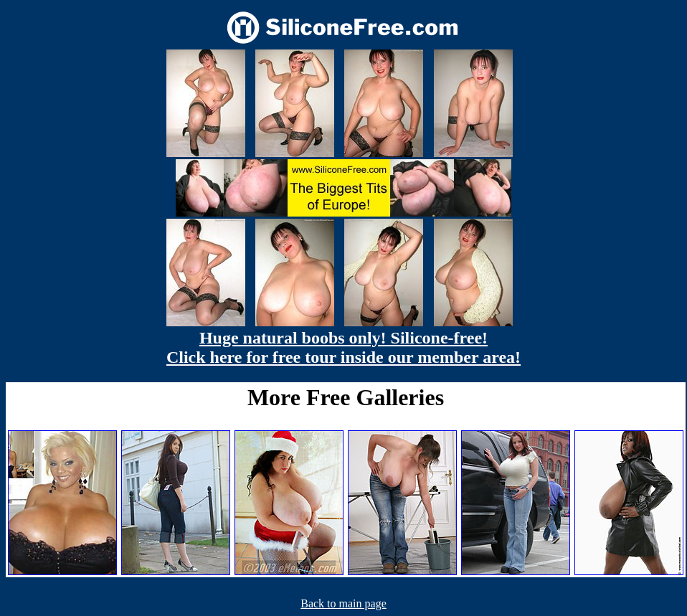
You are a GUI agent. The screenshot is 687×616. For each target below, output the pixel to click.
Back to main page (343, 603)
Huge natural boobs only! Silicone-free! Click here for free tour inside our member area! (343, 347)
